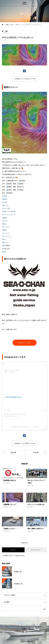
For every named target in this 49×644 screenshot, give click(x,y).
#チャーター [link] (6, 227)
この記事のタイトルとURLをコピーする (24, 79)
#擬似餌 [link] (4, 199)
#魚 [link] (3, 249)
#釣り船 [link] (4, 202)
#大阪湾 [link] (4, 196)
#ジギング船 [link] (6, 208)
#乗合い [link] (4, 224)
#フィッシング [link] (7, 236)
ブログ (4, 41)
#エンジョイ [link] (6, 233)
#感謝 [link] (4, 252)
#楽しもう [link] (5, 242)
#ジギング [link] (5, 221)
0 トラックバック (36, 550)
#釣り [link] (4, 239)
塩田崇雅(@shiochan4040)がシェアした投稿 (24, 427)
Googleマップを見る (24, 343)
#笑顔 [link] (4, 246)
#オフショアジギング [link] (9, 215)
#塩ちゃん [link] (5, 205)
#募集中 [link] (4, 230)
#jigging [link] (4, 218)
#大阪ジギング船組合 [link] (9, 211)
